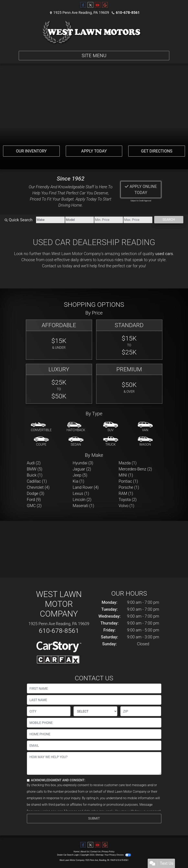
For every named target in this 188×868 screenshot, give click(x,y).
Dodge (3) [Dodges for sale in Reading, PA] (36, 493)
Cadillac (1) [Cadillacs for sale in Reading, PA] (37, 481)
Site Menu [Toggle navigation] (94, 56)
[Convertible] (41, 427)
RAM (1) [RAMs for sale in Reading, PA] (126, 493)
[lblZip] (141, 711)
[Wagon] (145, 442)
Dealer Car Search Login (68, 855)
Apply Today (94, 151)
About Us (85, 852)
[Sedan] (76, 442)
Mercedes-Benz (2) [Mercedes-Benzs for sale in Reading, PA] (135, 469)
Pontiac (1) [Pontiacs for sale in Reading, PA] (128, 481)
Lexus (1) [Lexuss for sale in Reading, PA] (81, 493)
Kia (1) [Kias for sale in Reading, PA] (79, 481)
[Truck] (111, 442)
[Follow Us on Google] (105, 5)
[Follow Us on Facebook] (83, 5)
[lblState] (95, 711)
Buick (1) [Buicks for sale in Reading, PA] (35, 475)
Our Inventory (31, 151)
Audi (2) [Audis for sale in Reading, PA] (34, 463)
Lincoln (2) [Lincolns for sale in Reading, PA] (82, 500)
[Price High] (138, 220)
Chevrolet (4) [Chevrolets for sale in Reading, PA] (38, 487)
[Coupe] (41, 442)
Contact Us (95, 852)
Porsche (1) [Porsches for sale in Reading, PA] (129, 487)
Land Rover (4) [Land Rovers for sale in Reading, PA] (86, 487)
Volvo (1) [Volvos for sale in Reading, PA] (126, 506)
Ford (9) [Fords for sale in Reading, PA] (34, 500)
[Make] (50, 220)
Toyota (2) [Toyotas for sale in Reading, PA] (128, 500)
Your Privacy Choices (118, 855)
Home (76, 852)
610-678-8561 (128, 13)
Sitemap (99, 855)
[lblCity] (49, 711)
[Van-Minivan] (145, 427)
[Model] (80, 220)
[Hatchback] (76, 427)
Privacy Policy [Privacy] (108, 852)
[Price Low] (109, 220)
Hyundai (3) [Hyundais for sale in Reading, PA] (83, 463)
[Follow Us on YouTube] (98, 5)
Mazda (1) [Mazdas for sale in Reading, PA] (128, 463)
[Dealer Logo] (94, 32)
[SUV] (111, 427)
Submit (94, 818)
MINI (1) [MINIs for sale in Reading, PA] (126, 475)
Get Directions (157, 151)
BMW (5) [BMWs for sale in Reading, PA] (35, 469)
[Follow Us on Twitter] (90, 5)
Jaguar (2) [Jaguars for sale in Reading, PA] (82, 469)
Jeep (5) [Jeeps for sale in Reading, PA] (80, 475)
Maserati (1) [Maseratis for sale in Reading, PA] (83, 506)
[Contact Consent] (28, 780)
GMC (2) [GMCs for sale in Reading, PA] (34, 506)
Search (169, 220)
